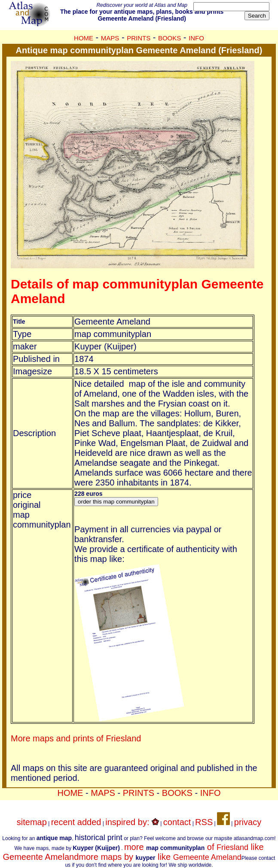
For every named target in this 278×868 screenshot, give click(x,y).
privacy (248, 822)
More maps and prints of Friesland (76, 738)
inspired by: (132, 822)
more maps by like (160, 857)
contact (177, 822)
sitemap (32, 822)
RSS (204, 822)
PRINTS (139, 38)
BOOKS (170, 38)
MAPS (110, 38)
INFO (196, 38)
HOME (84, 38)
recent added (76, 822)
